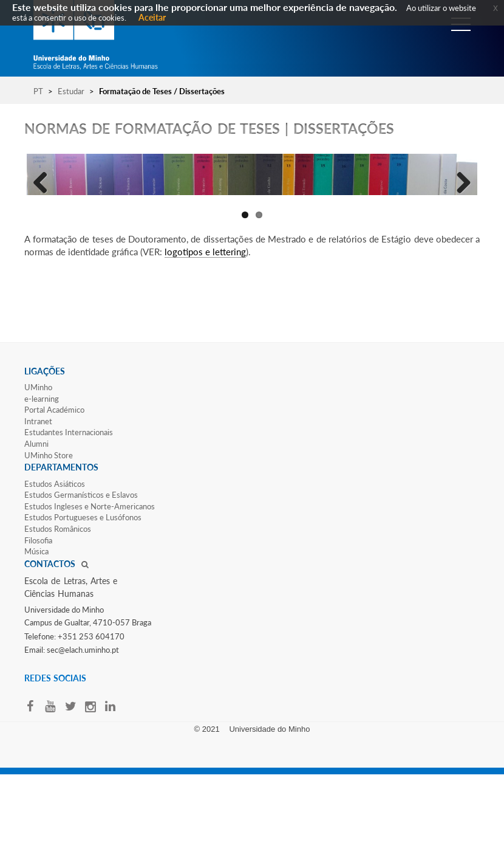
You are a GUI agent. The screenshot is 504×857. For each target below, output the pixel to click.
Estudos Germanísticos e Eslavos (81, 577)
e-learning (42, 481)
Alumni (36, 526)
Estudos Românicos (58, 611)
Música (36, 633)
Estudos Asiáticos (55, 566)
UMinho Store (49, 537)
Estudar (71, 91)
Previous (45, 221)
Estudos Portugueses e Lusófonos (83, 599)
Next (459, 221)
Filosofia (38, 622)
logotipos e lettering (205, 334)
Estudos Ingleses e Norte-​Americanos (90, 588)
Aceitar (152, 17)
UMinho (38, 469)
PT (38, 91)
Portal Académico (54, 492)
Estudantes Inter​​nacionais (69, 514)
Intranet (38, 503)
